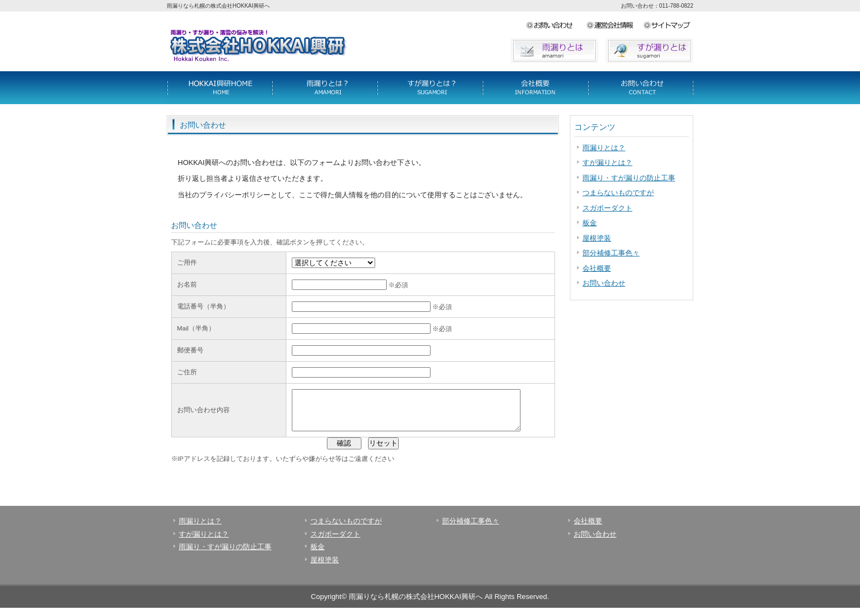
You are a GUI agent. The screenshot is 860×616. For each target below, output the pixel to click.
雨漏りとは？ (604, 148)
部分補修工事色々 (611, 253)
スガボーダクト (607, 208)
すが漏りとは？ (607, 162)
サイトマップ (615, 26)
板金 (590, 223)
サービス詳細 (219, 88)
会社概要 (641, 88)
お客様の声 (535, 88)
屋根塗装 (597, 238)
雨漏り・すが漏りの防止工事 (629, 178)
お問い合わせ (556, 26)
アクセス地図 (668, 26)
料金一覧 (325, 88)
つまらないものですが (618, 193)
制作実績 (430, 88)
